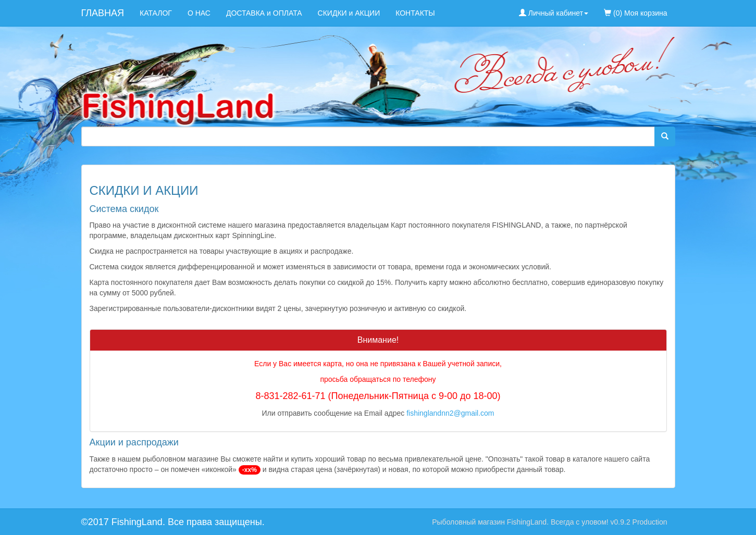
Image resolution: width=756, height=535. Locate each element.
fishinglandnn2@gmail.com (450, 413)
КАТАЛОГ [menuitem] (156, 13)
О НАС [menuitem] (199, 13)
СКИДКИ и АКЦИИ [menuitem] (349, 13)
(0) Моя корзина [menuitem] (635, 13)
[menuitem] (683, 8)
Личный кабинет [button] (554, 13)
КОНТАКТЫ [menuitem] (415, 13)
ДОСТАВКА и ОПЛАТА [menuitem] (264, 13)
